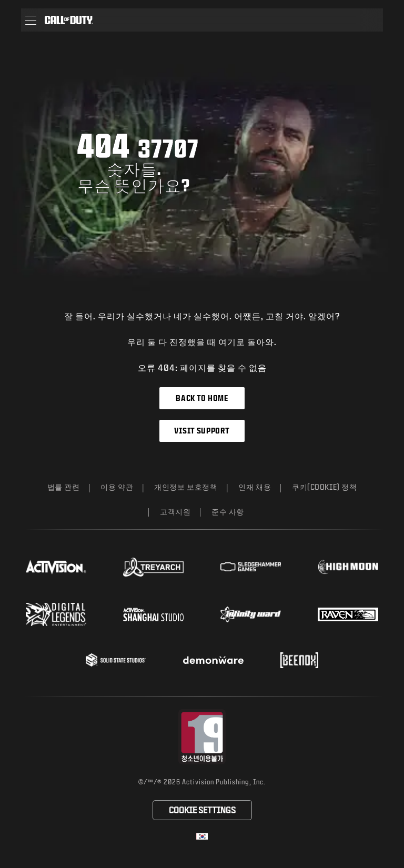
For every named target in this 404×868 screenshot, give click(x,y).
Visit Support (202, 431)
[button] (31, 20)
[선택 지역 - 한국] (202, 836)
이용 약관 (117, 487)
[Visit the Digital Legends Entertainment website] (56, 614)
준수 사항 (228, 512)
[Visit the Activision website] (56, 567)
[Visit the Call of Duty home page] (69, 20)
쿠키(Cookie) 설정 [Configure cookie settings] (202, 810)
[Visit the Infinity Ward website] (251, 614)
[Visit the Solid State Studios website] (116, 660)
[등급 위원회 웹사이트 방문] (202, 737)
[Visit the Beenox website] (299, 660)
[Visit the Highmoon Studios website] (348, 567)
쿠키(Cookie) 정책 (324, 487)
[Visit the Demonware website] (213, 660)
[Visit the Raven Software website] (348, 614)
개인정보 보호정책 (186, 487)
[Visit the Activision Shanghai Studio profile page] (153, 614)
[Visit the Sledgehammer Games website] (251, 567)
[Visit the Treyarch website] (153, 567)
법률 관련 (64, 487)
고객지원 (175, 512)
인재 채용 (255, 487)
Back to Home (202, 398)
